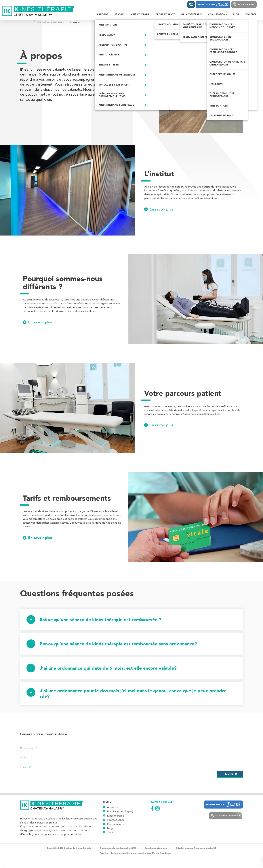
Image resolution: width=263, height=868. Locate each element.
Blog (110, 828)
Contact (112, 832)
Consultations (115, 824)
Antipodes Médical (121, 853)
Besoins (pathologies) (120, 811)
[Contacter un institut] (191, 5)
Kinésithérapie (116, 816)
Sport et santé (116, 820)
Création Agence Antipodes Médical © (196, 848)
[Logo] (38, 11)
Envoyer (230, 774)
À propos (113, 807)
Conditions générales (156, 848)
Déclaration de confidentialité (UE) (118, 848)
